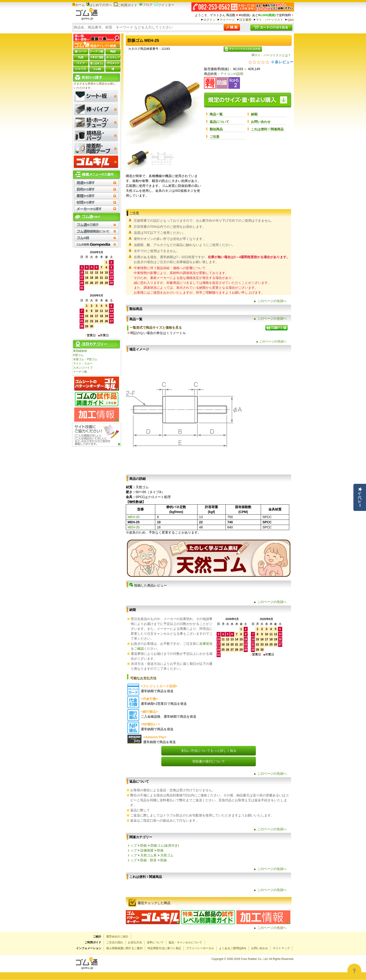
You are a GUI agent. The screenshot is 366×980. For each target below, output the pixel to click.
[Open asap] (354, 971)
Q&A (291, 20)
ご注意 (215, 137)
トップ (132, 845)
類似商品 (216, 129)
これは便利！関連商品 (267, 129)
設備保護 (147, 850)
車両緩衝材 (80, 351)
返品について (219, 122)
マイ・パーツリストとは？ (271, 55)
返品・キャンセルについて (185, 942)
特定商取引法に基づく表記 (164, 948)
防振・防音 (148, 860)
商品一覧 (216, 114)
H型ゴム (78, 355)
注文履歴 (245, 20)
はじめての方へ (99, 5)
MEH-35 (134, 527)
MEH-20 (134, 517)
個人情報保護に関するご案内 (124, 948)
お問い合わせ (261, 122)
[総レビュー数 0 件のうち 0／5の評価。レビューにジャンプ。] (271, 62)
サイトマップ (281, 948)
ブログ (146, 5)
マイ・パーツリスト (269, 20)
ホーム (79, 5)
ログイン (209, 20)
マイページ (227, 20)
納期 (254, 114)
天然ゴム (167, 855)
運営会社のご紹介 (117, 937)
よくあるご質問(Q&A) (233, 948)
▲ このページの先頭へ (270, 301)
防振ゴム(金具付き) (165, 845)
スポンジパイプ (83, 368)
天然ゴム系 (148, 855)
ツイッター (164, 5)
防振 (144, 845)
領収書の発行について (209, 761)
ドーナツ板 (80, 372)
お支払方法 (135, 942)
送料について (155, 942)
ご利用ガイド (125, 5)
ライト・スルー (83, 363)
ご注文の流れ (115, 942)
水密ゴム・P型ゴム (85, 359)
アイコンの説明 (232, 74)
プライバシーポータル (200, 948)
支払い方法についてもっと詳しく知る (209, 751)
